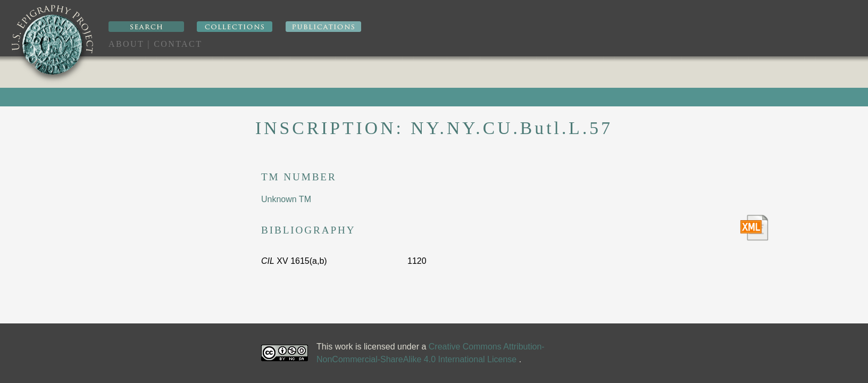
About (126, 44)
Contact (178, 44)
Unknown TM (286, 199)
